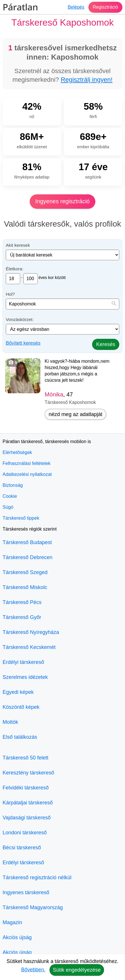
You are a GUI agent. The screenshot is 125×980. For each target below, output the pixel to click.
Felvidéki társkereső (26, 788)
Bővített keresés (23, 343)
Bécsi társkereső (22, 848)
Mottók (10, 722)
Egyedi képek (18, 692)
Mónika (54, 394)
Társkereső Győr (22, 617)
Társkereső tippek (21, 518)
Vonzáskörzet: (20, 319)
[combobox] (62, 304)
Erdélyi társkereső (23, 662)
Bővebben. (33, 970)
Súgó (8, 507)
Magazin (12, 922)
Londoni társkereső (25, 833)
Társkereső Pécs (22, 602)
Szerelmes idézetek (25, 677)
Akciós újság (17, 937)
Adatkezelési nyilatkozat (27, 474)
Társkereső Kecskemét (29, 647)
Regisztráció (105, 7)
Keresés (106, 344)
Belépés (76, 7)
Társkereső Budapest (27, 542)
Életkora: (15, 269)
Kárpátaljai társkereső (28, 803)
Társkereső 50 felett (25, 758)
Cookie (10, 496)
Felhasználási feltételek (26, 463)
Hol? (10, 294)
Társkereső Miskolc (25, 587)
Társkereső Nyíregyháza (31, 632)
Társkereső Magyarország (33, 907)
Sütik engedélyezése (77, 970)
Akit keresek (18, 245)
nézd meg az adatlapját (75, 414)
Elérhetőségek (17, 452)
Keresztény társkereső (28, 773)
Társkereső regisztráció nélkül (37, 878)
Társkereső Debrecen (28, 557)
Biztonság (13, 485)
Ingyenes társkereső (26, 892)
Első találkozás (20, 737)
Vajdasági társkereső (27, 818)
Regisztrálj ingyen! (87, 80)
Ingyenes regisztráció (63, 201)
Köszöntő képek (21, 707)
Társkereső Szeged (25, 572)
